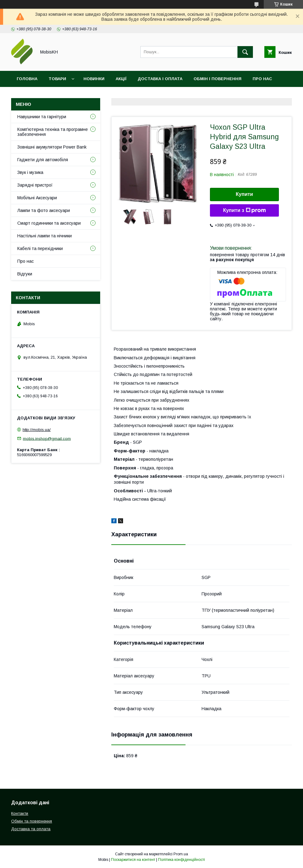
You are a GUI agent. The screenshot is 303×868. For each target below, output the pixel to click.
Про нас (262, 79)
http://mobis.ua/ (37, 430)
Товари (57, 79)
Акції (121, 79)
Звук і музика (30, 172)
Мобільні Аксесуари (37, 198)
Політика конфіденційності (181, 860)
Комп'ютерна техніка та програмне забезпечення (53, 132)
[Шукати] (245, 52)
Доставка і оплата (160, 79)
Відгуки (60, 95)
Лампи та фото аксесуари (44, 210)
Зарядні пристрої (35, 185)
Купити (245, 194)
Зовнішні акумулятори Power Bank (52, 147)
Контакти (28, 95)
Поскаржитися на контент (133, 860)
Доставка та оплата (31, 829)
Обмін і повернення (218, 79)
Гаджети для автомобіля (43, 160)
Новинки (94, 79)
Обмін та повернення (32, 821)
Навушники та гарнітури (42, 117)
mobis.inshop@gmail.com (47, 438)
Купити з (244, 210)
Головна (27, 79)
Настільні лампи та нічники (45, 236)
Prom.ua (181, 854)
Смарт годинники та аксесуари (49, 223)
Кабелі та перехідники (40, 248)
